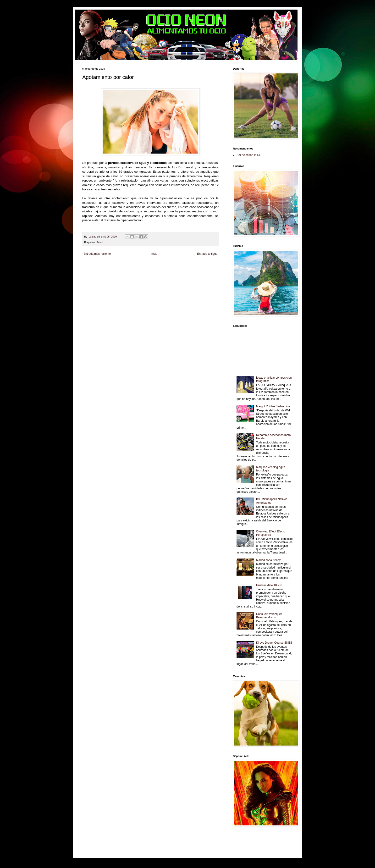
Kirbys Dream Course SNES (274, 643)
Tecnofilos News (104, 269)
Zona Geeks (198, 265)
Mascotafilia (107, 273)
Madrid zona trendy (268, 560)
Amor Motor (88, 277)
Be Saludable (108, 265)
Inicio (154, 254)
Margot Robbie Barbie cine (273, 406)
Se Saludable (160, 273)
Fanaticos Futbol (91, 273)
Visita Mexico (174, 273)
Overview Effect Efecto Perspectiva (271, 533)
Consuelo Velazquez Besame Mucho (269, 616)
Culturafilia (207, 273)
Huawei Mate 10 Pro (269, 585)
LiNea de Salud (124, 265)
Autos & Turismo (201, 269)
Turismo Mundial (143, 273)
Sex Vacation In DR (249, 155)
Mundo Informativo (124, 273)
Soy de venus (120, 269)
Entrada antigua (207, 254)
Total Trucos (155, 269)
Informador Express (143, 265)
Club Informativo (163, 265)
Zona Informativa (91, 265)
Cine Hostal (168, 269)
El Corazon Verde (192, 273)
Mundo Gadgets (184, 269)
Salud (100, 242)
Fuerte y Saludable (138, 269)
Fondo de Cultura (182, 265)
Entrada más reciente (97, 254)
